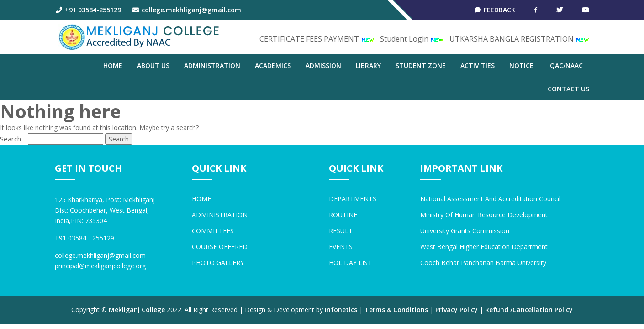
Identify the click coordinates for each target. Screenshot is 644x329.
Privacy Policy (457, 310)
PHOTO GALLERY (218, 263)
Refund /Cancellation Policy (529, 310)
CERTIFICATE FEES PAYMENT (317, 39)
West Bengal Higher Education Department (484, 247)
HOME (201, 199)
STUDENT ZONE (421, 65)
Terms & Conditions (396, 310)
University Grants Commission (465, 231)
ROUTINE (343, 215)
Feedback (495, 10)
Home (113, 65)
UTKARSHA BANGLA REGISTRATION (519, 39)
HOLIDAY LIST (350, 263)
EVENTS (341, 247)
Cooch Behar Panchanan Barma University (483, 263)
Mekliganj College (137, 310)
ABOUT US (153, 65)
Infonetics (341, 310)
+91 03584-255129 (88, 10)
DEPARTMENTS (353, 199)
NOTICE (521, 65)
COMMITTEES (213, 231)
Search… (13, 139)
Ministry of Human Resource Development (484, 215)
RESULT (341, 231)
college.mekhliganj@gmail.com (187, 10)
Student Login (412, 39)
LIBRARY (368, 65)
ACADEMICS (273, 65)
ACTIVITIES (478, 65)
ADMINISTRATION (212, 65)
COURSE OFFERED (220, 247)
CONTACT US (568, 89)
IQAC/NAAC (565, 65)
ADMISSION (323, 65)
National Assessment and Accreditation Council (490, 199)
